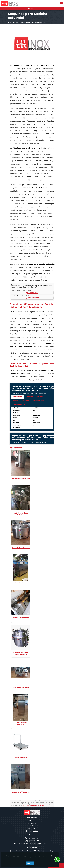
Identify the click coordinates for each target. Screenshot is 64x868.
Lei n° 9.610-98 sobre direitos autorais (33, 805)
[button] (61, 3)
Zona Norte (29, 397)
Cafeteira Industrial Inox (21, 478)
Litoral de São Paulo (19, 405)
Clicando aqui (32, 298)
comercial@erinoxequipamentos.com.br (33, 843)
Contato (33, 828)
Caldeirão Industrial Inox (21, 548)
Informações (33, 831)
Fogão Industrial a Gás (21, 687)
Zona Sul (16, 401)
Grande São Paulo (38, 401)
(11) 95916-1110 (33, 841)
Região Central (18, 397)
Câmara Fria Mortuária (21, 583)
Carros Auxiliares (21, 757)
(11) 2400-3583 (32, 293)
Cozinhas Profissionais (21, 618)
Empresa (33, 823)
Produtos (33, 826)
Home (33, 821)
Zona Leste (25, 401)
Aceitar (30, 863)
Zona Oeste (40, 397)
